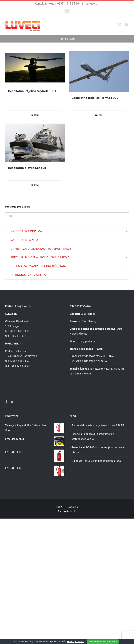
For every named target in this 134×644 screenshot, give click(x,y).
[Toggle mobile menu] (127, 24)
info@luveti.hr (91, 4)
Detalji (36, 115)
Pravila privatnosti (67, 511)
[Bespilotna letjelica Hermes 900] (99, 72)
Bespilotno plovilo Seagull (27, 168)
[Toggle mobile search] (120, 24)
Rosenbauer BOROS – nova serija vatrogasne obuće (98, 450)
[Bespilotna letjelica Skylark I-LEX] (35, 68)
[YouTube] (12, 402)
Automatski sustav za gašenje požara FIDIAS (98, 425)
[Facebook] (7, 402)
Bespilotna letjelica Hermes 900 (95, 98)
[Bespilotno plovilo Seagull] (35, 143)
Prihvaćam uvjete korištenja (103, 642)
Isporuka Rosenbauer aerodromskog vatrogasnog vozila (93, 436)
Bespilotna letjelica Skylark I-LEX (32, 91)
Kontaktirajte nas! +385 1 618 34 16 (57, 4)
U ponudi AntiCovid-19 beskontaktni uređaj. (97, 461)
